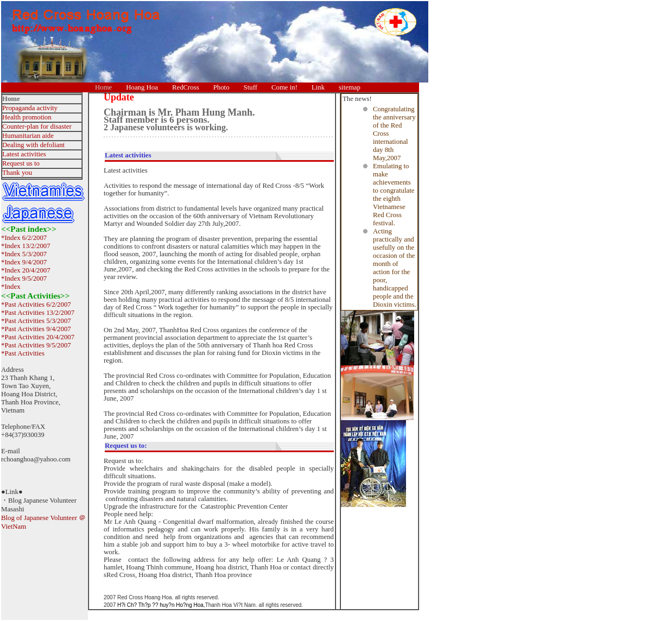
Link (318, 87)
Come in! (284, 87)
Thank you (17, 173)
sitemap (350, 87)
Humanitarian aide (28, 136)
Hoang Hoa (142, 87)
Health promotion (27, 117)
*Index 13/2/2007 (26, 246)
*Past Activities (23, 353)
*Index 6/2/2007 (24, 238)
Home (103, 87)
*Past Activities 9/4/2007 (36, 329)
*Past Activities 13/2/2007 (38, 313)
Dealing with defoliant (33, 145)
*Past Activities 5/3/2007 (36, 321)
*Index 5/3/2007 (24, 254)
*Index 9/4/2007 (24, 262)
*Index (11, 287)
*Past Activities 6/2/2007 (36, 305)
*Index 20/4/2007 (26, 270)
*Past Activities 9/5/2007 (36, 345)
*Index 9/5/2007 (24, 278)
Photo (221, 87)
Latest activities (24, 154)
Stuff (251, 87)
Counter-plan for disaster (37, 126)
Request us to (21, 163)
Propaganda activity (30, 108)
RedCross (186, 87)
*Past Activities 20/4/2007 (38, 337)
